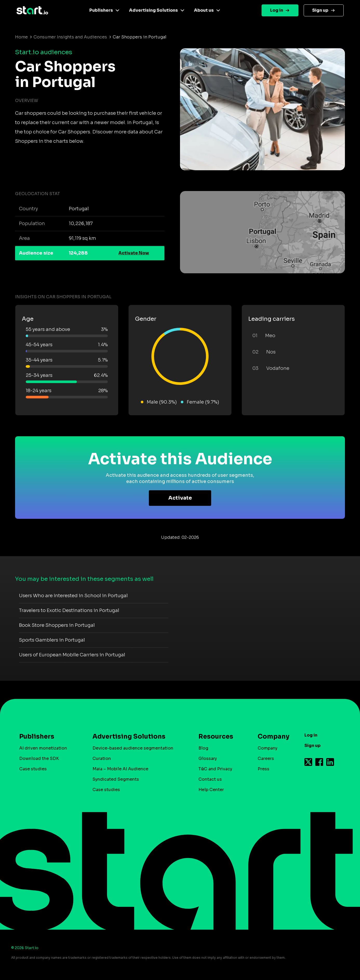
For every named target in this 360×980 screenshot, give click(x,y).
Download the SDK (39, 758)
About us (204, 10)
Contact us (210, 779)
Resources (216, 737)
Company (271, 737)
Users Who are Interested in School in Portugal (73, 596)
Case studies (33, 769)
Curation (102, 758)
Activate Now (134, 253)
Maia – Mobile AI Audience (120, 769)
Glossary (208, 758)
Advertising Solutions (154, 10)
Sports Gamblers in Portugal (52, 640)
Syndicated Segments (116, 779)
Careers (266, 758)
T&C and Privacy (215, 769)
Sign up (320, 10)
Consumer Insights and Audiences (70, 37)
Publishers (101, 10)
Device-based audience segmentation (133, 748)
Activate (180, 498)
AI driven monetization (43, 748)
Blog (203, 748)
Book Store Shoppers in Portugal (57, 625)
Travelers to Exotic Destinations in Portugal (69, 610)
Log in (277, 10)
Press (264, 769)
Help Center (211, 790)
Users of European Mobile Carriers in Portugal (72, 655)
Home (21, 37)
